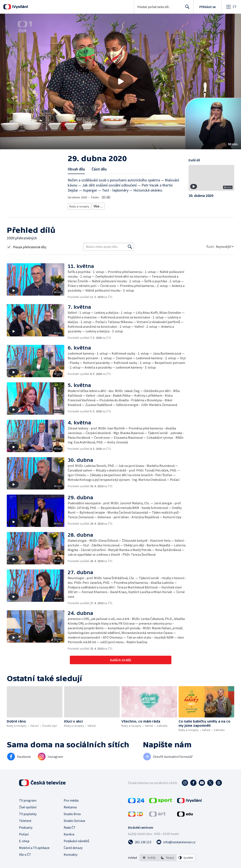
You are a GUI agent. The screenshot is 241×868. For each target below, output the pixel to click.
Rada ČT (70, 832)
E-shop (24, 846)
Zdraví (96, 205)
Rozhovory (109, 212)
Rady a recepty (79, 205)
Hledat (186, 8)
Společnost (130, 205)
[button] (120, 82)
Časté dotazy (73, 853)
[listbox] (167, 863)
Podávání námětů (76, 846)
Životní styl (112, 205)
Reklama (70, 812)
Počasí (24, 839)
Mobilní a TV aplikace (34, 853)
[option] (149, 863)
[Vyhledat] (130, 252)
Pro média (71, 805)
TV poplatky (28, 819)
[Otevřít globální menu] (231, 7)
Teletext (25, 825)
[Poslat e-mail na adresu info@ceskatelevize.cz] (176, 847)
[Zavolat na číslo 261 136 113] (140, 847)
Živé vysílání (28, 812)
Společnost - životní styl (84, 212)
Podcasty (26, 832)
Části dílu (99, 169)
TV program (28, 805)
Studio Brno (72, 819)
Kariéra (69, 839)
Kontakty (71, 859)
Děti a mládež (150, 205)
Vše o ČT (25, 859)
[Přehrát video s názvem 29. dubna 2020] (121, 81)
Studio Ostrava (74, 825)
